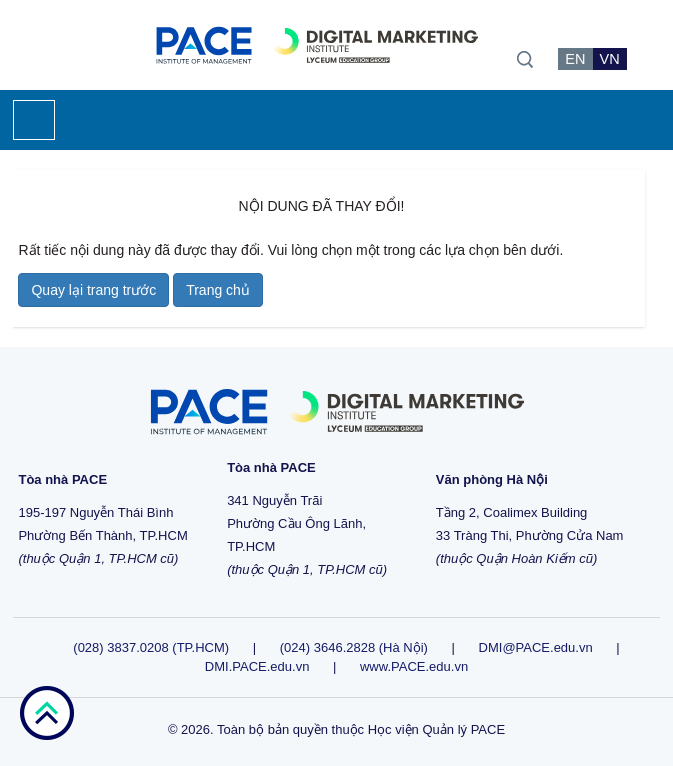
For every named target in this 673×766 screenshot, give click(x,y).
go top (46, 713)
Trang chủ (218, 290)
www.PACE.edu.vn (414, 666)
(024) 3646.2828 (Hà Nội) (354, 647)
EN (575, 59)
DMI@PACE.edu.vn (536, 647)
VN (610, 59)
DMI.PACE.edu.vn (257, 666)
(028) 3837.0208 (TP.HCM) (152, 647)
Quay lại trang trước (93, 290)
